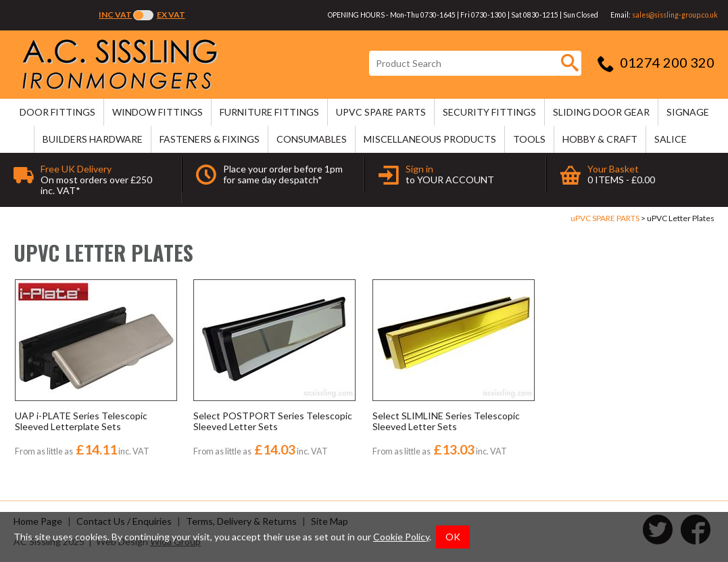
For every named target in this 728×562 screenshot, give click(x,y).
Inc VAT (115, 15)
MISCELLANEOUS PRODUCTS (430, 139)
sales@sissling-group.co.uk (675, 15)
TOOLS (529, 139)
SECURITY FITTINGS (489, 112)
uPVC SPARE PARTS (381, 112)
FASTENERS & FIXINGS (210, 139)
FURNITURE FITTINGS (269, 112)
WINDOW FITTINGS (157, 112)
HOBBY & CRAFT (600, 139)
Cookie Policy (401, 537)
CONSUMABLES (312, 139)
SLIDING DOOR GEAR (601, 112)
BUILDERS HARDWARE (93, 139)
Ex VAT (171, 15)
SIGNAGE (688, 112)
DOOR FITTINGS (57, 112)
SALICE (671, 139)
